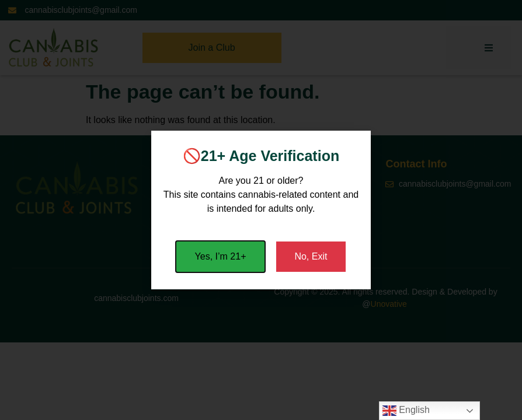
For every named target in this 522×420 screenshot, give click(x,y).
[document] (261, 210)
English (406, 411)
